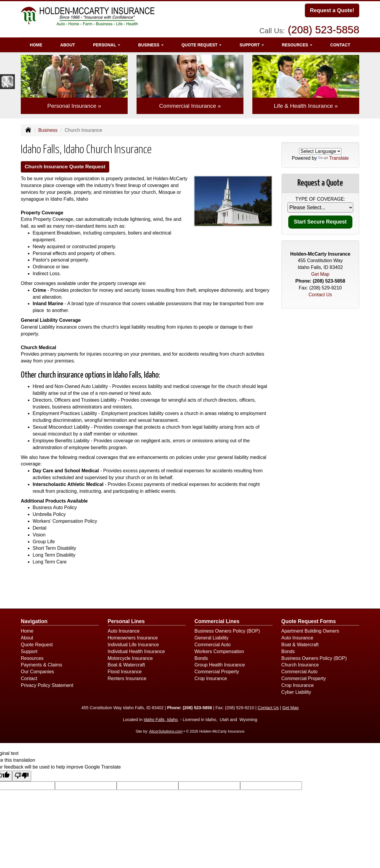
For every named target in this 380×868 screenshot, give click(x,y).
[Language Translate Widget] (320, 151)
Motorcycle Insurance (130, 659)
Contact (340, 43)
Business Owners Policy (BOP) (227, 632)
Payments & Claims (42, 666)
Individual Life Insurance (133, 646)
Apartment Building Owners (310, 632)
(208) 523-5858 (323, 28)
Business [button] (151, 43)
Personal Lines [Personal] (126, 622)
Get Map (320, 274)
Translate (334, 158)
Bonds (201, 659)
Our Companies (37, 673)
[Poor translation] (22, 777)
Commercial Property (217, 673)
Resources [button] (297, 43)
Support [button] (252, 43)
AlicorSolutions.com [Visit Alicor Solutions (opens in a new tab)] (166, 732)
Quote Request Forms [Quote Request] (309, 622)
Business (48, 130)
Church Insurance (300, 666)
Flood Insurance (125, 673)
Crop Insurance (211, 679)
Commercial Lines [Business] (217, 622)
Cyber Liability (296, 693)
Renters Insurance (127, 679)
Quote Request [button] (201, 43)
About (68, 43)
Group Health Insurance (220, 666)
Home (36, 43)
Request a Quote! (332, 11)
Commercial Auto (213, 646)
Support (29, 652)
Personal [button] (106, 43)
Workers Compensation (219, 652)
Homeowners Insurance (133, 639)
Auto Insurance (124, 632)
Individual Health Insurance (136, 652)
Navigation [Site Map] (34, 622)
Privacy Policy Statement (47, 686)
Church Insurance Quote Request (70, 167)
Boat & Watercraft (126, 666)
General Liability (212, 639)
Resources (32, 659)
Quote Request (37, 646)
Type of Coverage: (320, 199)
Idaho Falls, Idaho (161, 720)
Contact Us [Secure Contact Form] (320, 295)
